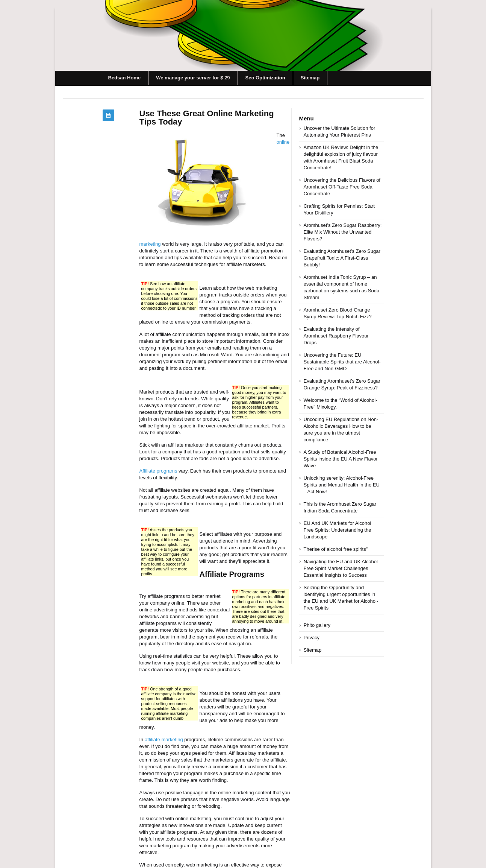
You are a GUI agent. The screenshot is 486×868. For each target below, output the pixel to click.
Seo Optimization (265, 78)
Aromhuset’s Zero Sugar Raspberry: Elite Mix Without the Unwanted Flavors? (343, 232)
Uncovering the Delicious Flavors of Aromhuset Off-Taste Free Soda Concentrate (342, 187)
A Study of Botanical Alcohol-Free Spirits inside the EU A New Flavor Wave (341, 459)
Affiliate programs (158, 471)
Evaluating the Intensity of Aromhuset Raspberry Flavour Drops (336, 336)
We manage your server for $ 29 (193, 78)
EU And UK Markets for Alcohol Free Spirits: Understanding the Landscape (338, 530)
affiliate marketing (164, 740)
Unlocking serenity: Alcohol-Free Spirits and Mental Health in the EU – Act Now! (342, 485)
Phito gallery (317, 625)
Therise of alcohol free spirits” (336, 549)
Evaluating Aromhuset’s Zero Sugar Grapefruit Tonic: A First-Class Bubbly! (342, 258)
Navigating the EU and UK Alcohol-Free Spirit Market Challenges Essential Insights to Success (342, 568)
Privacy (312, 638)
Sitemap (310, 78)
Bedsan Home (125, 78)
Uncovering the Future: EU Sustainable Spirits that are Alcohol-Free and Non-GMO (342, 362)
